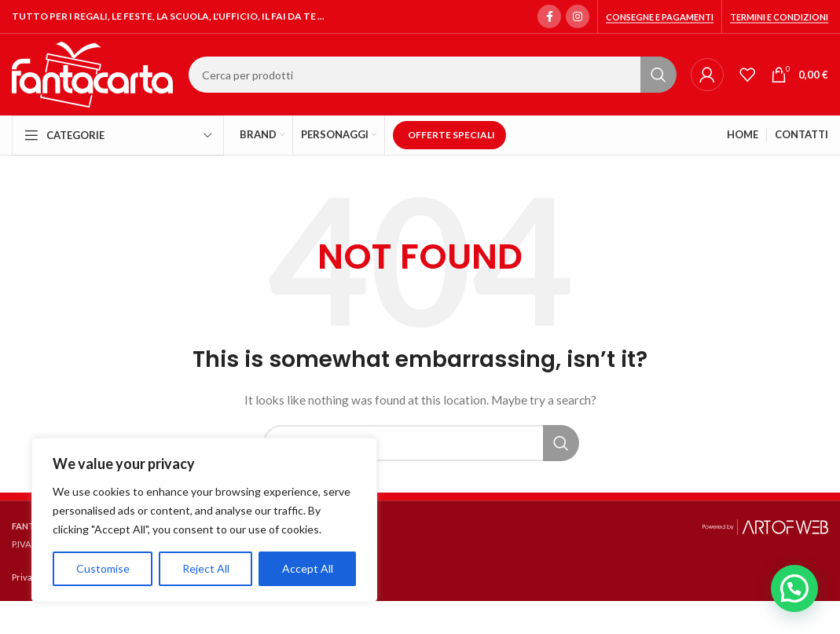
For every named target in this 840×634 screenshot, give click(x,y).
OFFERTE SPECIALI (451, 135)
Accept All (308, 568)
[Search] (432, 75)
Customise (103, 568)
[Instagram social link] (578, 16)
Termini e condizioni (779, 17)
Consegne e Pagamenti (660, 17)
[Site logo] (92, 73)
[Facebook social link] (549, 16)
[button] (794, 588)
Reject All (206, 568)
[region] (204, 520)
